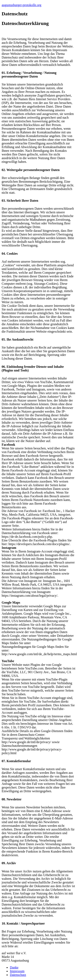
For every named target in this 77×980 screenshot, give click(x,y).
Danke (14, 967)
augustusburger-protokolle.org (21, 5)
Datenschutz (18, 975)
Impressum (17, 971)
